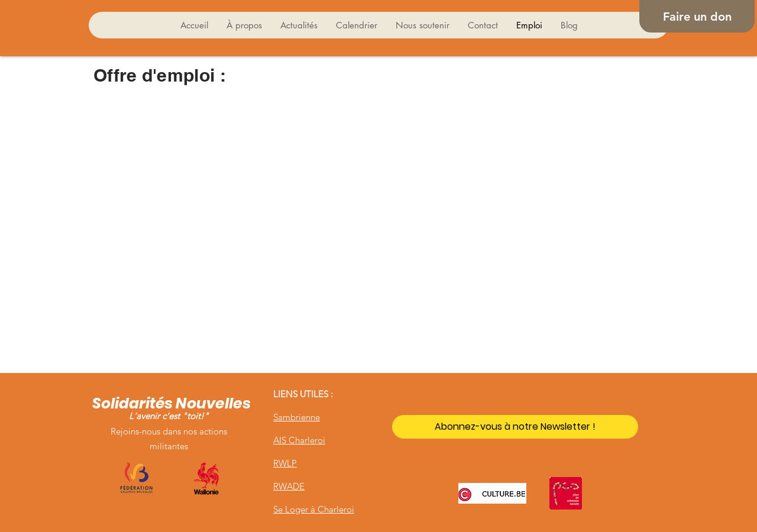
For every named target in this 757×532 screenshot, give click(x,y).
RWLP (285, 463)
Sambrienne (297, 417)
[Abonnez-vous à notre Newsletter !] (515, 427)
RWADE (289, 486)
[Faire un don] (697, 16)
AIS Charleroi (299, 440)
